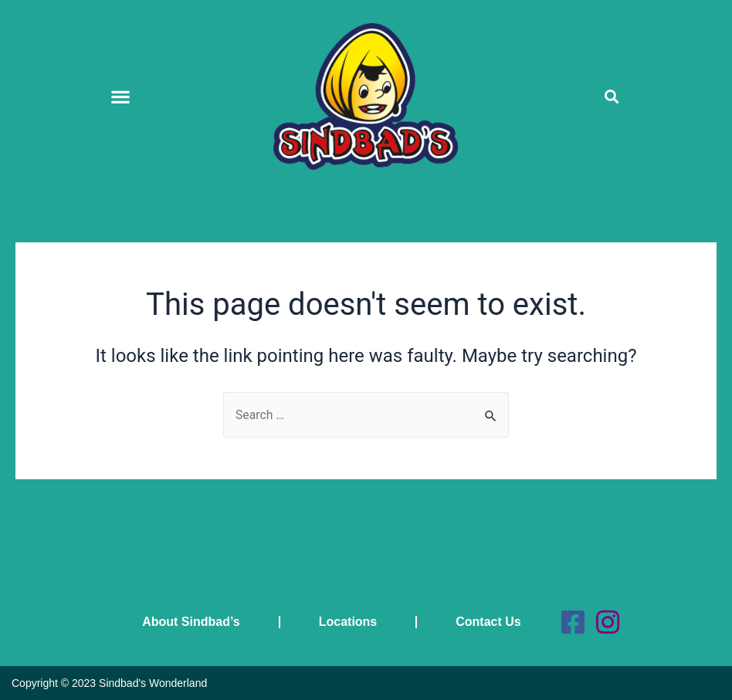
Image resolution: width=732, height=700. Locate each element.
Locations (347, 622)
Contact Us (487, 622)
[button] (121, 96)
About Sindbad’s (190, 622)
